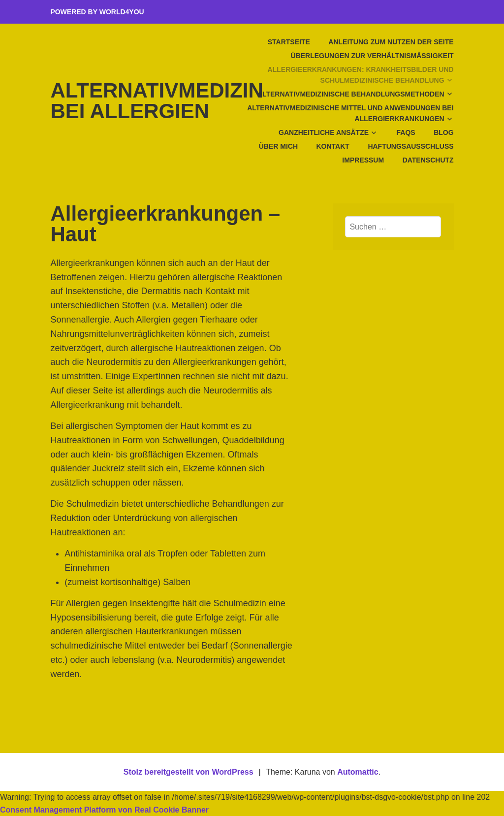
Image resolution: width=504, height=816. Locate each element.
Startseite (289, 42)
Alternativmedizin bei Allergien (157, 101)
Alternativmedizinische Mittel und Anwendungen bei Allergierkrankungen (350, 113)
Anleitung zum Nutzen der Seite (391, 42)
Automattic (358, 772)
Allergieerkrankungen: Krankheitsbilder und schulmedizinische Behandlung (361, 75)
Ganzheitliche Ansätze (324, 132)
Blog (443, 132)
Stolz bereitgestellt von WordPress (189, 772)
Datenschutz (428, 160)
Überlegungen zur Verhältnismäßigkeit (372, 56)
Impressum (363, 160)
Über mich (278, 146)
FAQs (406, 132)
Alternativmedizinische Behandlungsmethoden (351, 94)
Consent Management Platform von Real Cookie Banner (104, 810)
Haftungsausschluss (410, 146)
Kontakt (332, 146)
